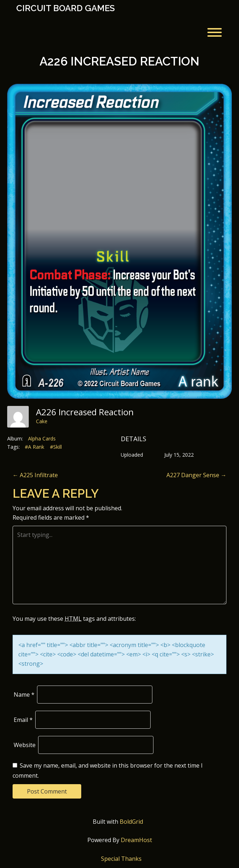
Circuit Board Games (65, 8)
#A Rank (35, 447)
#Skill (56, 447)
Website (25, 745)
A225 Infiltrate (35, 475)
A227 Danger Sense (196, 475)
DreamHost (136, 840)
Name (24, 695)
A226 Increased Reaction (119, 61)
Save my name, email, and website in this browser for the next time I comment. (108, 770)
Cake (42, 421)
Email (23, 720)
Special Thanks (121, 859)
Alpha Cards (42, 438)
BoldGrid (131, 822)
